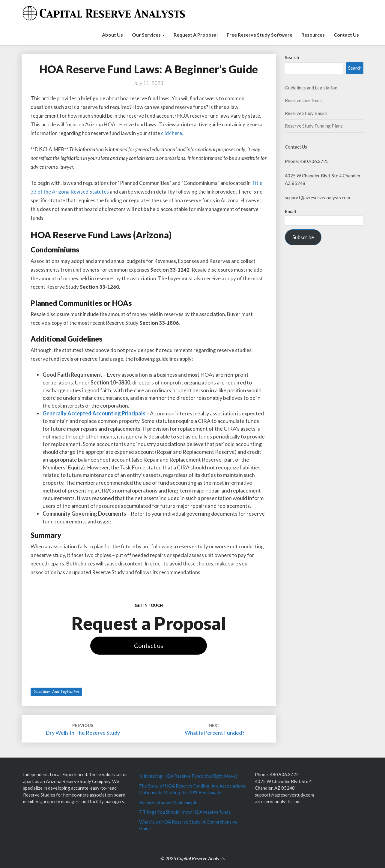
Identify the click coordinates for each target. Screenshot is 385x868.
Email (290, 211)
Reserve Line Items (304, 100)
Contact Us (346, 35)
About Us (112, 35)
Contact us (149, 646)
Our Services (148, 35)
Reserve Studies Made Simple (168, 802)
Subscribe (303, 237)
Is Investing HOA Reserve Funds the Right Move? (188, 776)
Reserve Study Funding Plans (314, 126)
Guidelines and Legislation (56, 691)
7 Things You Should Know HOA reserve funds (185, 812)
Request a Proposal (196, 35)
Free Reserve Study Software (260, 35)
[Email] (324, 220)
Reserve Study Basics (306, 113)
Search (292, 57)
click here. (172, 133)
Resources (313, 35)
